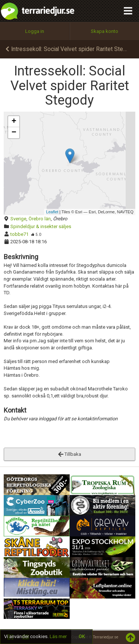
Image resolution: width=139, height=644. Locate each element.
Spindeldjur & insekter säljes (41, 226)
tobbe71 (19, 234)
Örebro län (40, 219)
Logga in (35, 31)
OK (82, 636)
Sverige (18, 219)
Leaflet (52, 212)
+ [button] (14, 122)
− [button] (14, 133)
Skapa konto (105, 31)
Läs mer (58, 636)
